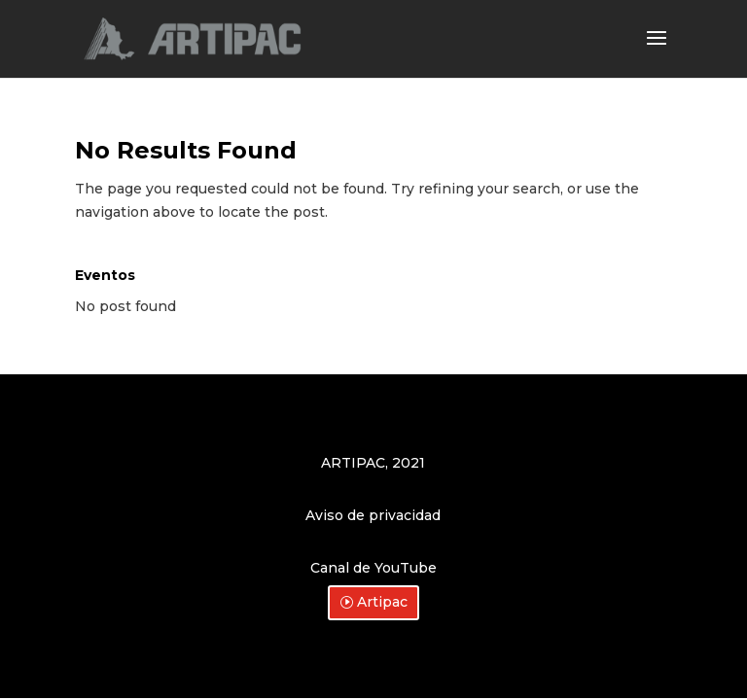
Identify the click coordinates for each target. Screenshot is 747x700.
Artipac (382, 602)
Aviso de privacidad (373, 515)
